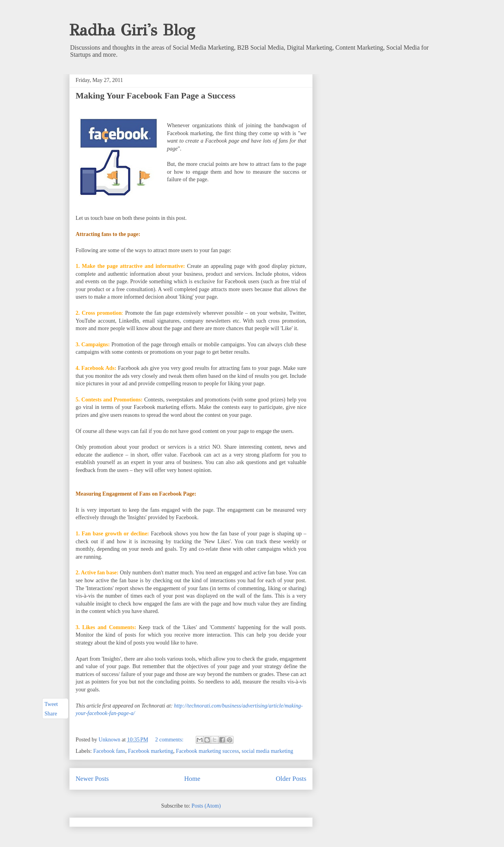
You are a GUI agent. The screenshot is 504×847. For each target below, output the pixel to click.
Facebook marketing (151, 751)
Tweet (51, 704)
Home (192, 779)
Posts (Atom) (206, 806)
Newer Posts (92, 779)
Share (51, 714)
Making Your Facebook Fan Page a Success (156, 96)
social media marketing (268, 751)
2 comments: (170, 740)
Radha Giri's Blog (132, 30)
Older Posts (291, 779)
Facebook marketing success (208, 751)
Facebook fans (109, 751)
